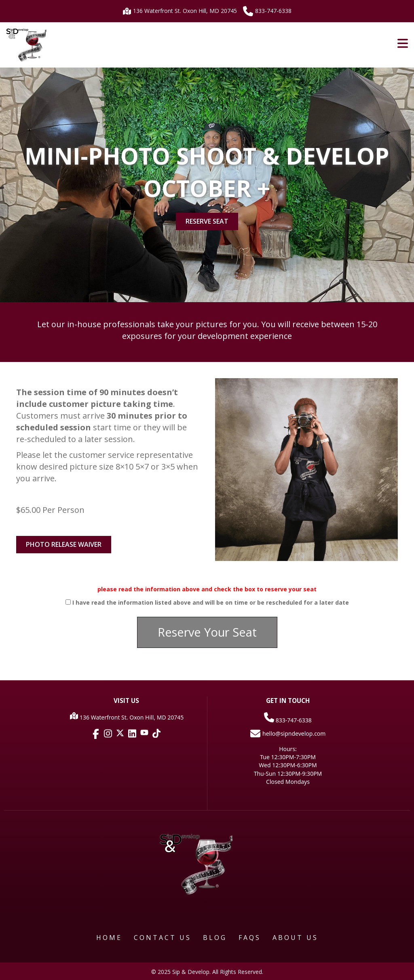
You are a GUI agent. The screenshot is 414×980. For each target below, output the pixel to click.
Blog (215, 938)
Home (109, 938)
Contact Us (163, 938)
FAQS (250, 938)
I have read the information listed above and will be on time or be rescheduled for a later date (211, 602)
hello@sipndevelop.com (288, 733)
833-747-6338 (267, 11)
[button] (207, 632)
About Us (295, 938)
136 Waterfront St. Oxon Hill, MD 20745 (180, 11)
